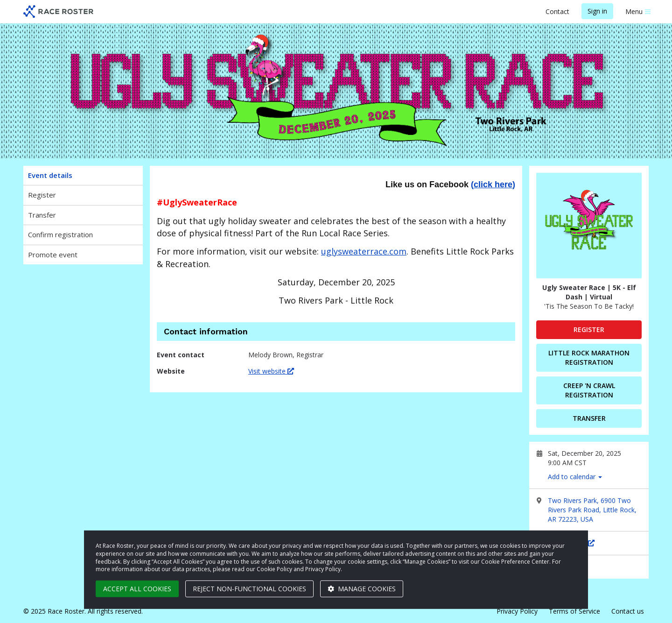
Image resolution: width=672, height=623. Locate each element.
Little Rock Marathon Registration (589, 358)
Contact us (628, 611)
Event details (50, 175)
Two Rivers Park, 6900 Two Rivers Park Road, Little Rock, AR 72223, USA (592, 510)
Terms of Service (574, 611)
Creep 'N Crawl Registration (589, 390)
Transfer (42, 215)
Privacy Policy (517, 611)
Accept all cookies (137, 589)
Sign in (597, 11)
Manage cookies (362, 589)
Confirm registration (60, 234)
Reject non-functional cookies (249, 589)
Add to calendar (575, 477)
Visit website (271, 371)
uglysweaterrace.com (364, 251)
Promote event (53, 255)
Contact (557, 11)
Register (42, 195)
